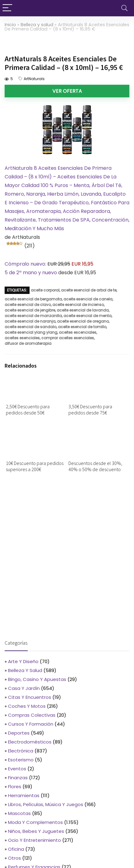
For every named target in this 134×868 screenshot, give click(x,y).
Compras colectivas (32, 715)
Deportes (19, 733)
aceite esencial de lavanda (83, 310)
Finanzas (18, 778)
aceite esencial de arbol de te (89, 290)
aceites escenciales (78, 332)
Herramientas (24, 795)
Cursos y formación (31, 724)
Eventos (17, 769)
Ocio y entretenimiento (35, 840)
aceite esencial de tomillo (82, 327)
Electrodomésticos (30, 742)
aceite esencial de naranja (30, 321)
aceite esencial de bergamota (33, 299)
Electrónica (21, 751)
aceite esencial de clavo (28, 305)
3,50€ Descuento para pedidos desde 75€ (90, 410)
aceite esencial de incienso (78, 305)
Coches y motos (27, 706)
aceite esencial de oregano (83, 321)
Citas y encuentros (30, 697)
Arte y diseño (23, 661)
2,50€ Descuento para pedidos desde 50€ (28, 410)
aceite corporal (45, 290)
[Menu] (7, 8)
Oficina (16, 849)
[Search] (124, 8)
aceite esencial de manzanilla (33, 316)
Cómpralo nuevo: (26, 264)
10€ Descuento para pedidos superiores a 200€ (35, 466)
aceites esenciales (22, 338)
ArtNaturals (34, 79)
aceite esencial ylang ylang (31, 332)
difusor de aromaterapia (28, 343)
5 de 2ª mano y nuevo (31, 273)
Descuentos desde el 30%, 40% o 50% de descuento (95, 466)
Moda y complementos (35, 822)
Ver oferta (67, 91)
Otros (14, 858)
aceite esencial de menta (87, 316)
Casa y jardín (24, 688)
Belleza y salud (37, 25)
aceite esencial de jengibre (30, 310)
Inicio (10, 25)
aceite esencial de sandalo (30, 327)
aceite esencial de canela (88, 299)
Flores (15, 786)
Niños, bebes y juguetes (36, 831)
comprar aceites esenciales (68, 338)
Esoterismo (21, 760)
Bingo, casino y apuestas (37, 679)
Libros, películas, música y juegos (46, 804)
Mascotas (19, 813)
